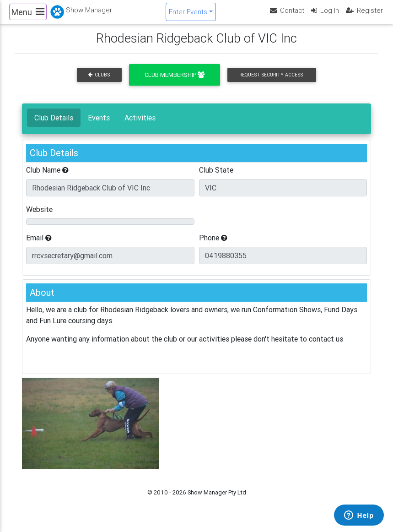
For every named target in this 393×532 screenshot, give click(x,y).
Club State (216, 178)
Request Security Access (271, 83)
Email (39, 245)
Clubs (99, 83)
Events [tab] (99, 125)
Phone (213, 245)
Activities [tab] (140, 125)
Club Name (47, 178)
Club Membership (175, 83)
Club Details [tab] (54, 125)
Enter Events (188, 15)
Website (39, 217)
